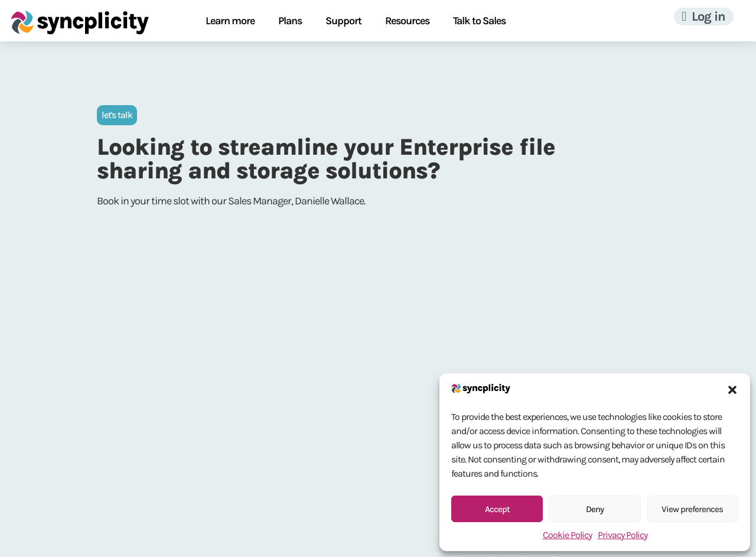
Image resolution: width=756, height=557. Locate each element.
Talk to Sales (479, 21)
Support (343, 21)
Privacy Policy (623, 535)
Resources (407, 21)
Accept (497, 509)
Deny (595, 509)
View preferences (692, 509)
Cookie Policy (567, 535)
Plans (290, 21)
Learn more (230, 21)
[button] (732, 390)
